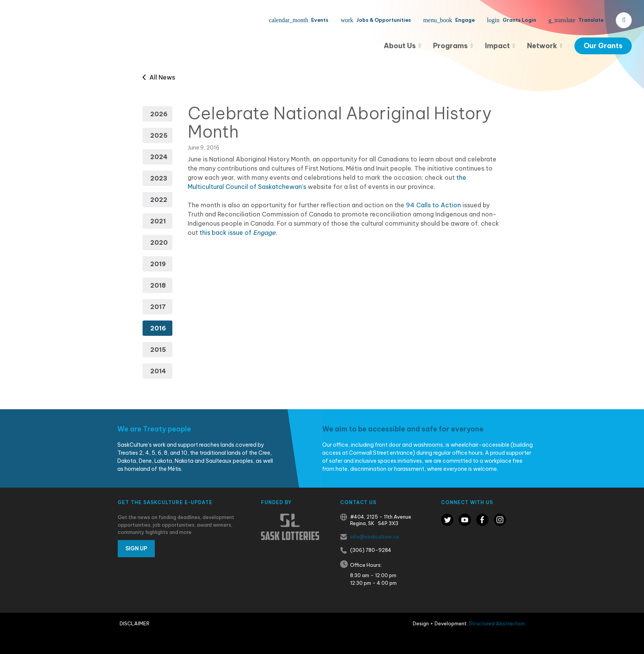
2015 (158, 350)
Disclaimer (135, 623)
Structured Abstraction (497, 623)
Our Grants (603, 46)
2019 (158, 264)
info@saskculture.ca (375, 537)
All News (159, 77)
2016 (158, 328)
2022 (159, 200)
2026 (159, 114)
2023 (159, 178)
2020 (159, 242)
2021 (158, 221)
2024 (159, 157)
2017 (158, 307)
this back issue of (238, 233)
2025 (159, 135)
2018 (158, 285)
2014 (158, 371)
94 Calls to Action (433, 205)
